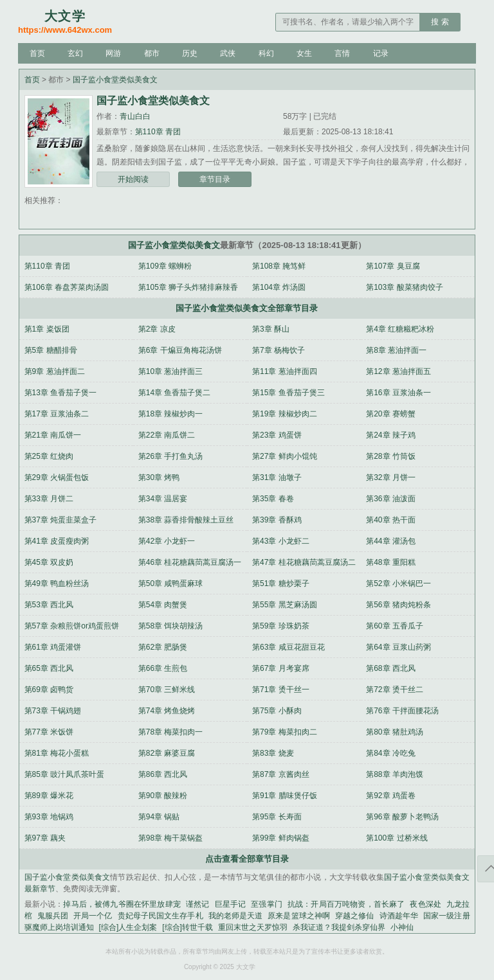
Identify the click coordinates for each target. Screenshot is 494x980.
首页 (37, 53)
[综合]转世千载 (188, 927)
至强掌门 (267, 904)
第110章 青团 (158, 132)
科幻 (266, 53)
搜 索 (440, 22)
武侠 (228, 53)
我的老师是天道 (236, 916)
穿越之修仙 (354, 916)
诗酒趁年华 (399, 916)
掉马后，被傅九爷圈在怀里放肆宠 (122, 904)
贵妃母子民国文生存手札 (160, 916)
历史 (190, 53)
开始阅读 (133, 179)
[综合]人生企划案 (128, 927)
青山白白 (135, 116)
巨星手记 (231, 904)
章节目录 (215, 179)
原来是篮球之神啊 (299, 916)
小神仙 (402, 927)
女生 (304, 53)
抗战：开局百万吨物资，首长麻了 (346, 904)
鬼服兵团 (53, 916)
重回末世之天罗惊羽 (253, 927)
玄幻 (75, 53)
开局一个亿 (93, 916)
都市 (152, 53)
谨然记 (198, 904)
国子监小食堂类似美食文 (115, 80)
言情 (342, 53)
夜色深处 (425, 904)
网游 (113, 53)
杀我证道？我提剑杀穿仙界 (339, 927)
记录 (381, 53)
